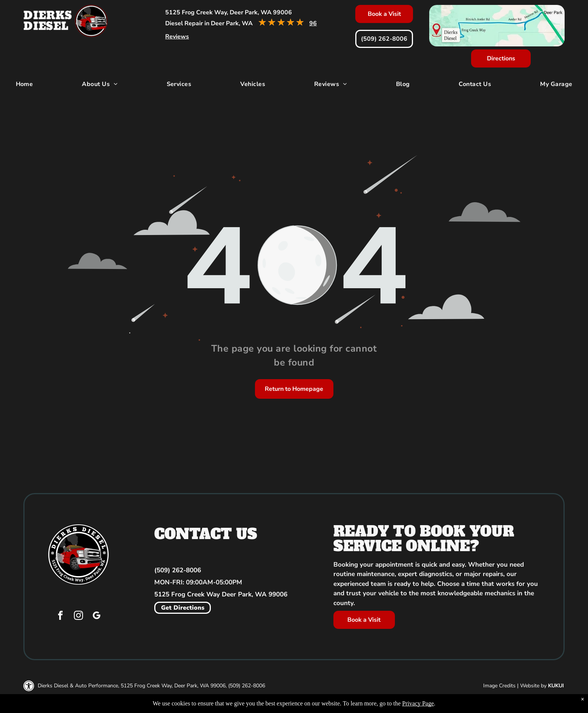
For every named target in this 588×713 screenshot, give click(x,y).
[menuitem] (25, 84)
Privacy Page (418, 703)
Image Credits (499, 686)
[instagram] (78, 617)
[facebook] (60, 617)
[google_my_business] (97, 617)
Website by (533, 686)
